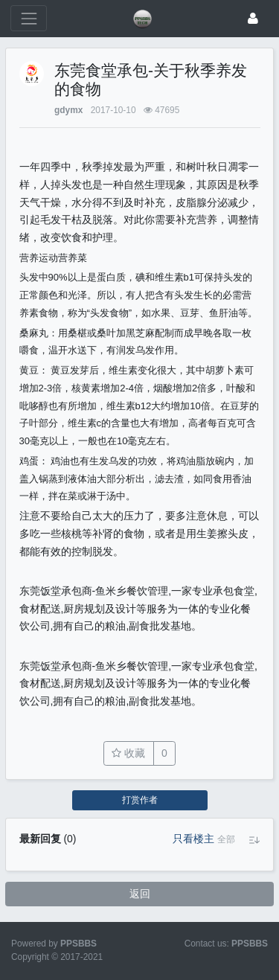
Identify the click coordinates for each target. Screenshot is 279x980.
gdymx (68, 110)
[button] (226, 839)
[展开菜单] (29, 18)
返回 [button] (140, 894)
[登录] (253, 18)
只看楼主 (193, 839)
